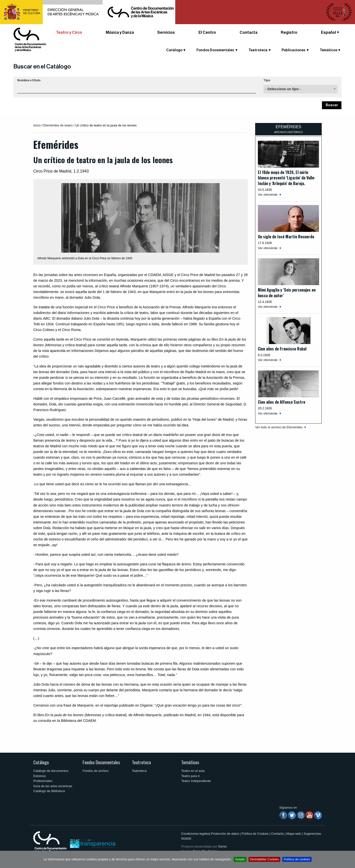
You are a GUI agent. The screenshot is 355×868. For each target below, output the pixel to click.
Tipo (267, 80)
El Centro (207, 33)
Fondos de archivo (96, 771)
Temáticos (329, 50)
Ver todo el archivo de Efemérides (279, 427)
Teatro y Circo (69, 33)
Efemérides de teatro (58, 125)
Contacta (248, 33)
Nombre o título (29, 80)
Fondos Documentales (215, 50)
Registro (289, 33)
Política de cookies (297, 859)
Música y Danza (120, 33)
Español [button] (328, 33)
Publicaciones (293, 50)
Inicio (37, 125)
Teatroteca (258, 50)
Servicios (166, 33)
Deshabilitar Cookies (264, 859)
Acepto (240, 859)
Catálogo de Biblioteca (49, 791)
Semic (223, 846)
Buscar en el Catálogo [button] (42, 67)
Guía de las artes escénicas (53, 786)
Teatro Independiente (196, 781)
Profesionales (43, 781)
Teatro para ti (190, 776)
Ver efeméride (268, 195)
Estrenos (40, 776)
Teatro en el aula (193, 771)
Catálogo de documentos (51, 771)
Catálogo (174, 50)
